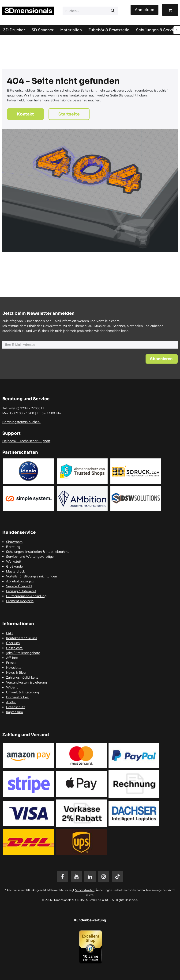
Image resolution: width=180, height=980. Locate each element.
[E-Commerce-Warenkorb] (170, 10)
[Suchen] (113, 11)
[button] (162, 359)
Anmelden (144, 10)
